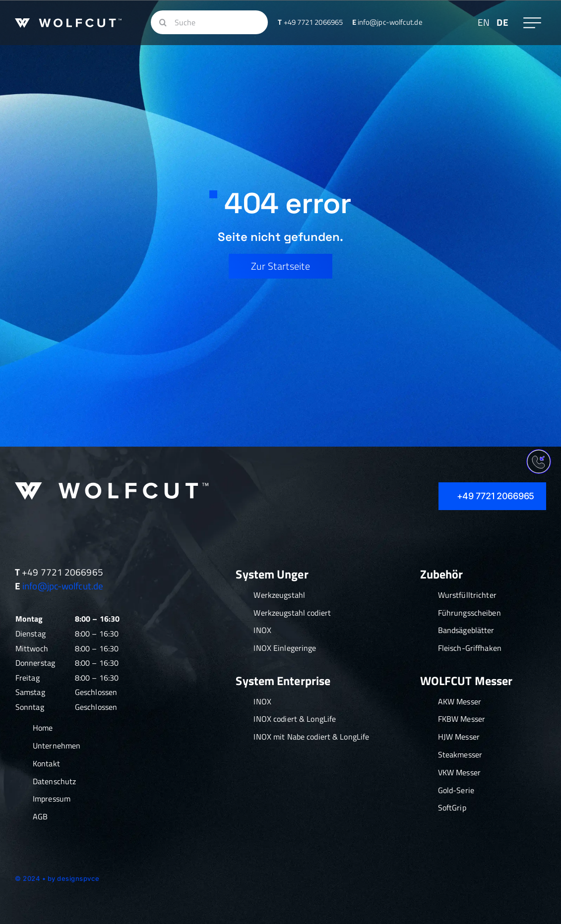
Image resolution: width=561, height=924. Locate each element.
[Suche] (209, 22)
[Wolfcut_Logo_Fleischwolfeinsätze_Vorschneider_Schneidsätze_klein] (68, 23)
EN (484, 22)
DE (502, 22)
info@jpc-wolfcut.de (63, 586)
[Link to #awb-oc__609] (532, 23)
